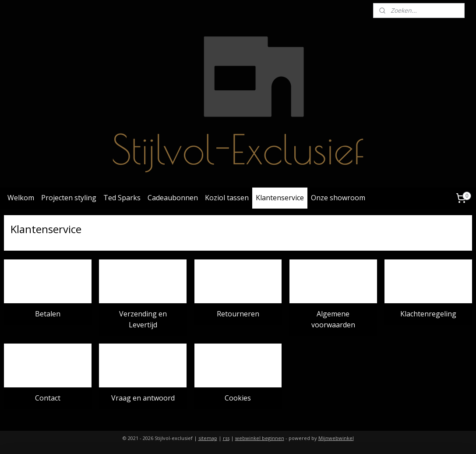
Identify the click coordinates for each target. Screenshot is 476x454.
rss (226, 438)
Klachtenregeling (428, 314)
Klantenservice (280, 198)
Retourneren (238, 314)
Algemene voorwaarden (333, 319)
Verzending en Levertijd (143, 319)
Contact (48, 398)
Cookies (238, 398)
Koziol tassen (227, 198)
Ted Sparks (122, 198)
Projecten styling (69, 198)
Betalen (48, 314)
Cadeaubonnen (173, 198)
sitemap (208, 438)
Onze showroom (338, 198)
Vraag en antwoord (143, 398)
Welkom (21, 198)
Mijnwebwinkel (336, 438)
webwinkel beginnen (260, 438)
